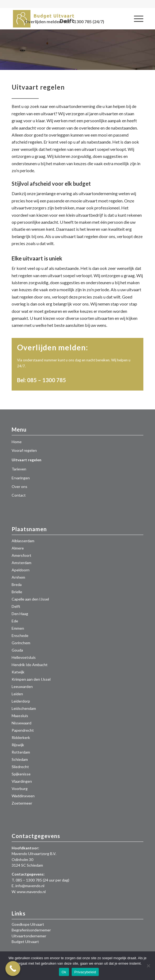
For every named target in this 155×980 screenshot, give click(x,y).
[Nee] (148, 966)
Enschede (20, 635)
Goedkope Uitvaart (28, 924)
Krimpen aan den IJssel (31, 679)
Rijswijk (18, 745)
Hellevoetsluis (24, 657)
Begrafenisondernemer (31, 930)
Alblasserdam (23, 541)
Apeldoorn (21, 570)
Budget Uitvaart (25, 942)
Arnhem (18, 577)
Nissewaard (22, 723)
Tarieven (19, 469)
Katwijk (18, 672)
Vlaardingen (22, 781)
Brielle (17, 592)
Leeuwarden (22, 686)
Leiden (17, 694)
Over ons (19, 486)
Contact (19, 495)
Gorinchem (21, 643)
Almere (18, 548)
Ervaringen (21, 478)
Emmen (18, 628)
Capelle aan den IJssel (30, 599)
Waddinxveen (23, 796)
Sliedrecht (20, 767)
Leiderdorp (21, 701)
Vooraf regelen (24, 450)
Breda (17, 584)
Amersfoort (22, 555)
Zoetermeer (22, 803)
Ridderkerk (21, 737)
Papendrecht (23, 730)
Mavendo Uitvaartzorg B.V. (34, 854)
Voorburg (20, 789)
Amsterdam (22, 563)
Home (17, 442)
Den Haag (20, 614)
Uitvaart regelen (27, 460)
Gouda (17, 650)
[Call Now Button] (13, 969)
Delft (16, 606)
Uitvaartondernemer (29, 936)
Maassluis (20, 716)
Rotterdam (21, 752)
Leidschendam (24, 708)
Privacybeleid (85, 972)
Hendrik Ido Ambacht (30, 665)
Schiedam (20, 759)
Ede (15, 621)
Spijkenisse (21, 774)
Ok (64, 972)
